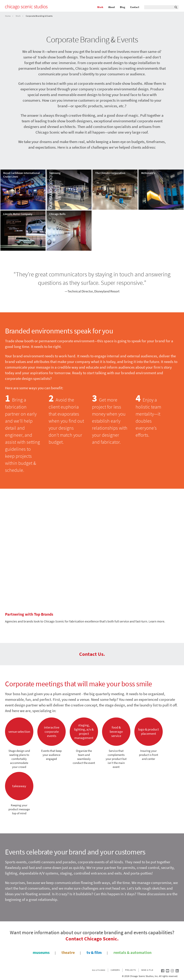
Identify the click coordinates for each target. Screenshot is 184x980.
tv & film (94, 953)
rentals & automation (132, 953)
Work (100, 7)
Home (8, 16)
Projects (130, 970)
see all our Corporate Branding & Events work (138, 260)
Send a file (147, 970)
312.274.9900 (99, 970)
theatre (68, 953)
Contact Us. (92, 654)
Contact (135, 7)
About (112, 7)
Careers (115, 970)
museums (41, 953)
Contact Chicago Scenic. (92, 939)
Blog (123, 7)
